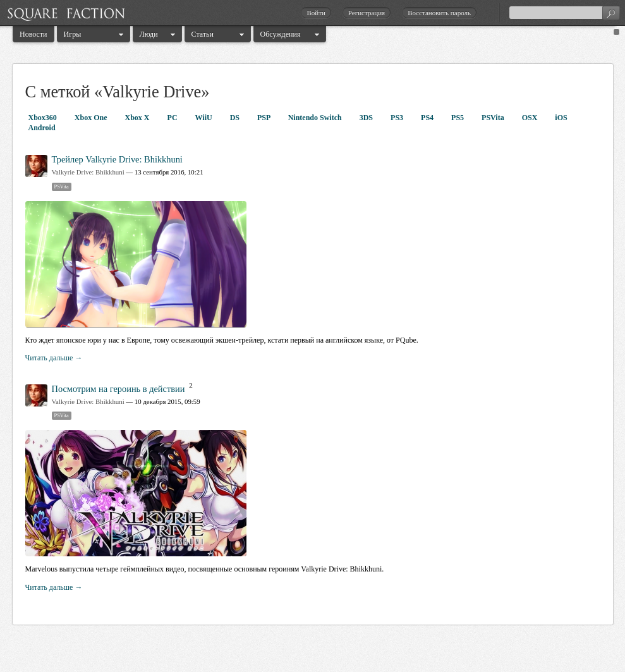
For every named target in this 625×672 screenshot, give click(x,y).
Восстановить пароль (439, 13)
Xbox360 (44, 118)
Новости (33, 34)
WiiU (205, 118)
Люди (149, 34)
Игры (73, 34)
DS (236, 118)
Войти (316, 13)
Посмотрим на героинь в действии (118, 389)
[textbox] (564, 13)
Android (42, 128)
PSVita (494, 118)
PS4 (428, 118)
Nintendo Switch (316, 118)
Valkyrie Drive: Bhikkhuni (88, 172)
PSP (265, 118)
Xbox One (92, 118)
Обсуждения (281, 34)
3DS (367, 118)
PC (173, 118)
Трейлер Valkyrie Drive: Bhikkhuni (117, 159)
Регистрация (367, 13)
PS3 (398, 118)
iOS (561, 118)
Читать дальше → (54, 358)
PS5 (458, 118)
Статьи (203, 34)
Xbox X (138, 118)
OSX (531, 118)
